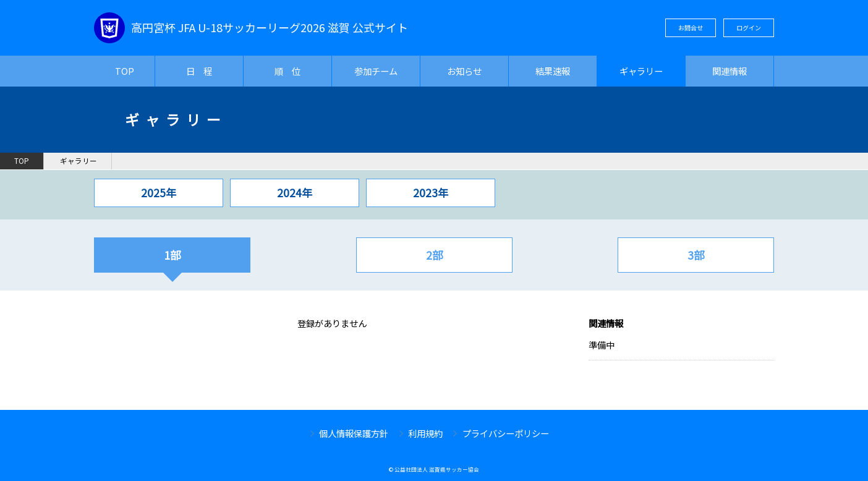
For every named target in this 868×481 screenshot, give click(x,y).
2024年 (295, 193)
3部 (696, 255)
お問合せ (691, 28)
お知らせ (464, 71)
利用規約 (425, 433)
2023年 (431, 193)
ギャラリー (641, 71)
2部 (434, 255)
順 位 (287, 71)
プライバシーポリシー (506, 433)
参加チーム (376, 71)
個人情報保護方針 (354, 433)
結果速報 (553, 71)
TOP (125, 71)
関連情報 (730, 71)
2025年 (159, 193)
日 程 (199, 71)
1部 (172, 255)
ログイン (749, 28)
